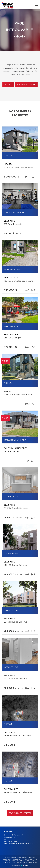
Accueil (8, 85)
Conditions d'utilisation (11, 862)
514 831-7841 (12, 841)
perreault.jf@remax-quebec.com (22, 844)
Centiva (24, 865)
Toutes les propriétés (20, 813)
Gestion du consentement (29, 862)
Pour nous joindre (26, 85)
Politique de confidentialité (26, 861)
